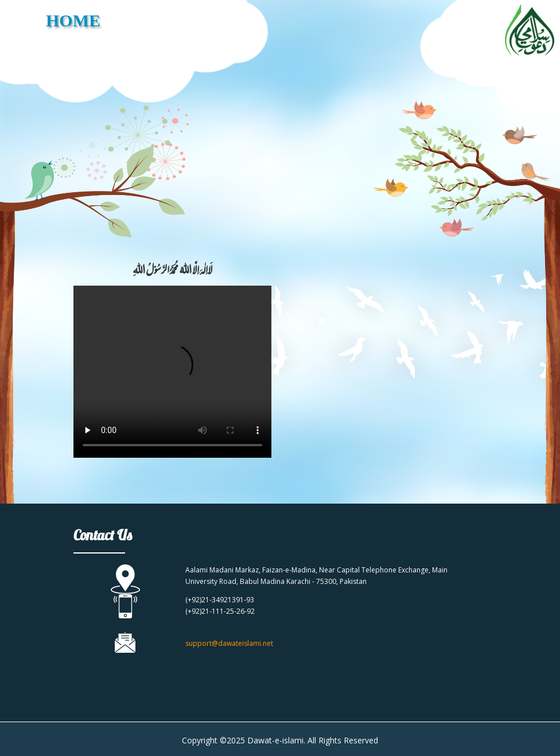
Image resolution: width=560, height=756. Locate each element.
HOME (73, 20)
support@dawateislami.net (229, 643)
